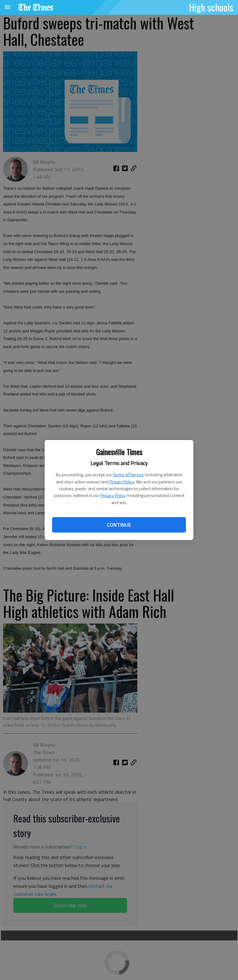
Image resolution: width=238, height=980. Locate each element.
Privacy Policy (122, 482)
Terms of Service (128, 475)
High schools (211, 7)
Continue (119, 525)
